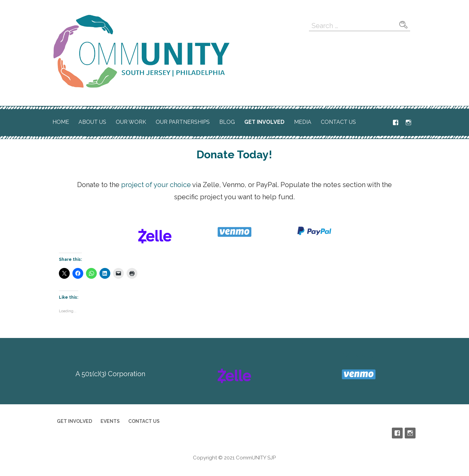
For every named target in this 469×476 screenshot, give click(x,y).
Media (303, 122)
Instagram (408, 122)
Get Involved (264, 122)
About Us (92, 122)
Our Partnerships (183, 122)
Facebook (396, 122)
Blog (227, 122)
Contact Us (338, 122)
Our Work (131, 122)
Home (61, 122)
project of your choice (156, 185)
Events (110, 421)
